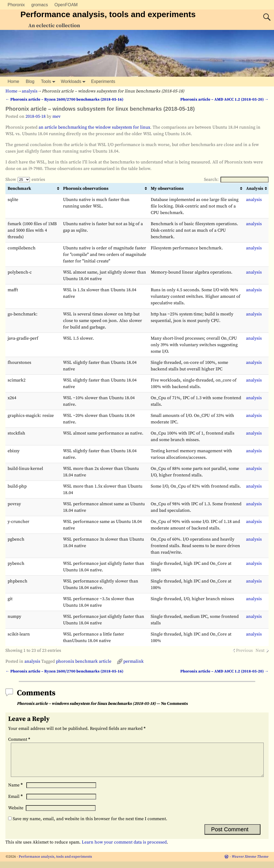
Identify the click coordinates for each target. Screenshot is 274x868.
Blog (30, 81)
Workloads (74, 81)
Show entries (25, 179)
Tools (49, 81)
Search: (236, 179)
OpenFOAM (66, 5)
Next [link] (260, 650)
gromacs (40, 5)
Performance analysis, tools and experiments (108, 14)
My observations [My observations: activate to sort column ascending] (167, 188)
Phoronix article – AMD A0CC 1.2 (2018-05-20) (224, 100)
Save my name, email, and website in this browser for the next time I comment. (90, 825)
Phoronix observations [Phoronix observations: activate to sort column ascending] (86, 188)
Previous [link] (244, 650)
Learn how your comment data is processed (124, 849)
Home (13, 81)
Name (16, 792)
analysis (30, 91)
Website (16, 814)
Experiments (103, 81)
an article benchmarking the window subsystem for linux (94, 127)
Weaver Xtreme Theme (250, 863)
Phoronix (16, 5)
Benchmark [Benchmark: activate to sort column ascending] (19, 188)
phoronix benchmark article (84, 661)
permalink (133, 661)
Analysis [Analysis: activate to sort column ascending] (255, 188)
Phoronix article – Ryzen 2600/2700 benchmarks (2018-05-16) (64, 100)
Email (16, 803)
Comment (20, 739)
